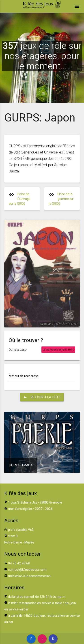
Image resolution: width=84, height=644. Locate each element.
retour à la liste (42, 397)
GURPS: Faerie (21, 465)
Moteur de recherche (24, 376)
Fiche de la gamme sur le (61, 199)
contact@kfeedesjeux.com (27, 570)
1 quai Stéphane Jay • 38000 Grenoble (35, 502)
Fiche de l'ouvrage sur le (20, 199)
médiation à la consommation (29, 576)
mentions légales (20, 509)
